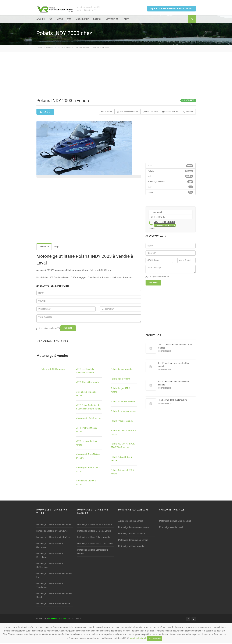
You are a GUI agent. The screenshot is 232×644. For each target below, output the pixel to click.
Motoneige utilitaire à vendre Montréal (54, 526)
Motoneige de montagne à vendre (134, 528)
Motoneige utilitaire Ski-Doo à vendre (94, 532)
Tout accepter (155, 639)
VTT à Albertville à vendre (88, 383)
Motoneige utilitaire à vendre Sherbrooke (50, 546)
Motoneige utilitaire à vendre (78, 49)
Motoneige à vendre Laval (171, 528)
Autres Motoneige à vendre (131, 522)
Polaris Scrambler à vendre (123, 402)
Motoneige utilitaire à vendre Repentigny (50, 556)
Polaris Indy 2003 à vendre (53, 370)
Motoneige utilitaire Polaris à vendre (94, 538)
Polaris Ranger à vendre (122, 370)
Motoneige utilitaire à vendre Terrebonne (50, 586)
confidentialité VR (138, 639)
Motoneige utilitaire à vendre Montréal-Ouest (54, 596)
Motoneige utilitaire (156, 182)
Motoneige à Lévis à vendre (88, 419)
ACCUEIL (41, 20)
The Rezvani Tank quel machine (173, 401)
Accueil (40, 49)
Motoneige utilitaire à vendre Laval (52, 532)
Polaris (151, 172)
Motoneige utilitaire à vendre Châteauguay (50, 566)
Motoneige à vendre (54, 49)
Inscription (157, 277)
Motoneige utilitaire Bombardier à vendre (93, 553)
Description (44, 248)
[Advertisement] (116, 78)
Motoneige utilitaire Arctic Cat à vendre (95, 544)
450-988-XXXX (165, 224)
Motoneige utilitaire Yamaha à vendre (95, 526)
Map (56, 248)
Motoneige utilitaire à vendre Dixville (53, 604)
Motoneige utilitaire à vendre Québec (53, 538)
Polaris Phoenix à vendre (122, 422)
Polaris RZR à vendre (120, 380)
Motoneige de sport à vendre (132, 535)
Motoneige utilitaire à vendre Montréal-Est (54, 576)
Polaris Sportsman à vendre (123, 412)
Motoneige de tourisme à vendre (133, 541)
